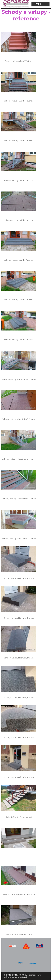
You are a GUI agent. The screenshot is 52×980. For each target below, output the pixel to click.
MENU (40, 4)
